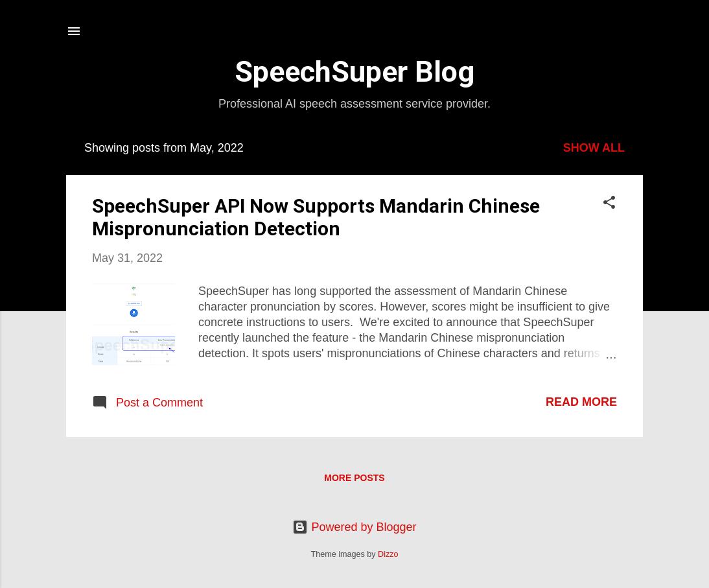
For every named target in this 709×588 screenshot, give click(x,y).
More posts (354, 478)
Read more (581, 402)
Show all (594, 148)
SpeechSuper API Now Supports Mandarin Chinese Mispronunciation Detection (316, 217)
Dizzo (388, 554)
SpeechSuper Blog (354, 72)
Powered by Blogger (354, 527)
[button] (609, 204)
